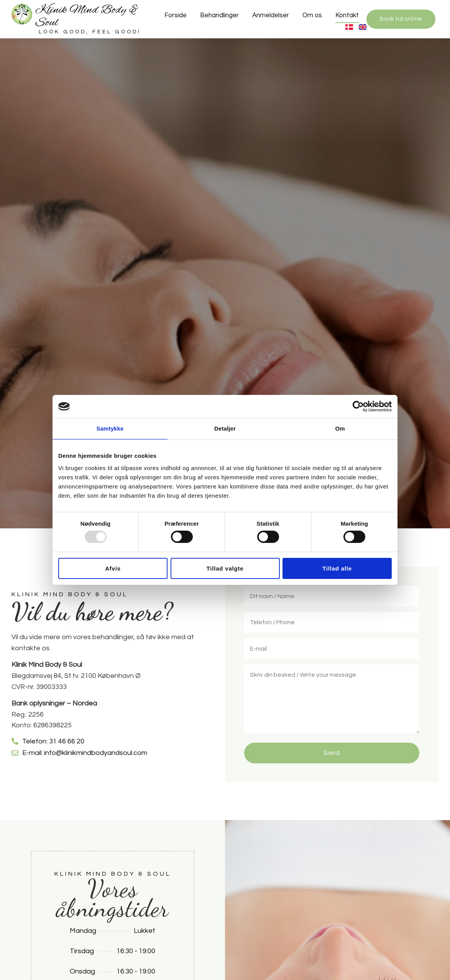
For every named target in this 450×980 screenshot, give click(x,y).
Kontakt (347, 15)
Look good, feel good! (90, 32)
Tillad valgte (225, 568)
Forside (176, 15)
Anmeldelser (271, 15)
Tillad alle (337, 568)
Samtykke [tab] (110, 428)
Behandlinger (219, 15)
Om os (312, 15)
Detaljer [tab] (225, 428)
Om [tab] (340, 428)
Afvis (113, 568)
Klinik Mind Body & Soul (87, 16)
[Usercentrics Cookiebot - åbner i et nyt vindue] (358, 406)
